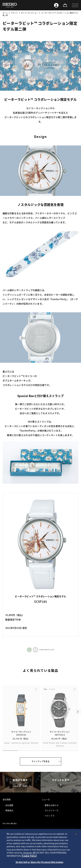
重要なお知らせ (52, 805)
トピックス (50, 816)
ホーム (5, 13)
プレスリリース (51, 810)
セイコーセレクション (29, 13)
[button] (75, 5)
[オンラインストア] (65, 5)
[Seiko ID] (56, 5)
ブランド (14, 13)
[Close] (76, 834)
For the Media (10, 823)
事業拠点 (9, 810)
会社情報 (7, 799)
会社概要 (9, 805)
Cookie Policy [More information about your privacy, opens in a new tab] (29, 856)
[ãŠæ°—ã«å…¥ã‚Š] (36, 699)
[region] (40, 849)
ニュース (46, 799)
